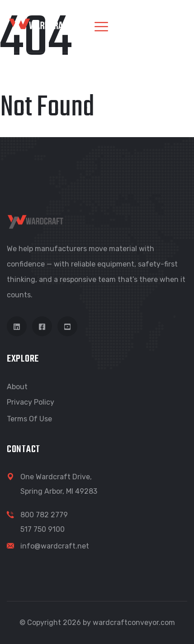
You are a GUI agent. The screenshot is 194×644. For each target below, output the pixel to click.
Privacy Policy (31, 402)
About (17, 387)
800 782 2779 (44, 515)
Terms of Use (29, 419)
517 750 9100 (43, 529)
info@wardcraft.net (55, 546)
